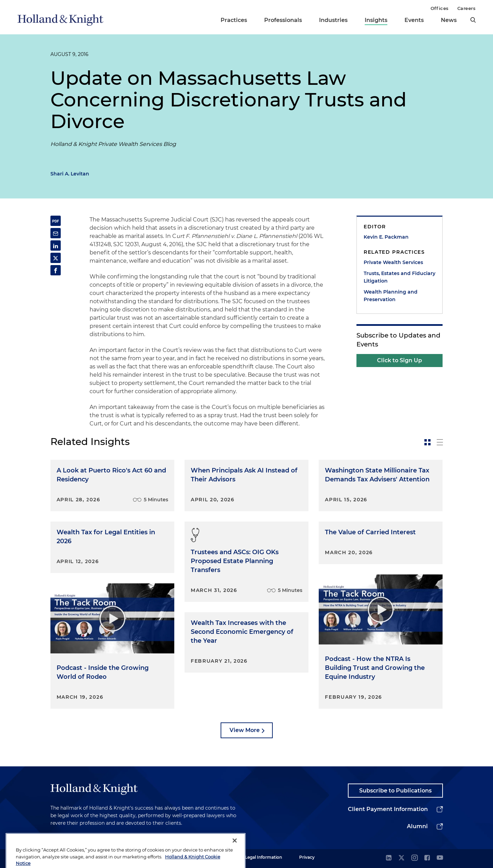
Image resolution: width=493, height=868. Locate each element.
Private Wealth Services (393, 262)
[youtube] (440, 858)
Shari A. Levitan (70, 174)
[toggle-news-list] (440, 442)
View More (245, 730)
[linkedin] (389, 858)
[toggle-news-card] (427, 442)
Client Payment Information (388, 809)
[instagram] (414, 858)
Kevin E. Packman (386, 237)
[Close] (235, 853)
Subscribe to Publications (395, 791)
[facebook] (427, 858)
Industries (333, 20)
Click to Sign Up (400, 360)
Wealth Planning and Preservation (391, 296)
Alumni (417, 826)
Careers (467, 8)
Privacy (307, 857)
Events (414, 20)
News (449, 20)
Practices (234, 20)
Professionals (283, 20)
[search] (473, 20)
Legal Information (263, 857)
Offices (440, 8)
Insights (376, 20)
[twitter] (401, 858)
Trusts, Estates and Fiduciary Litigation (400, 277)
